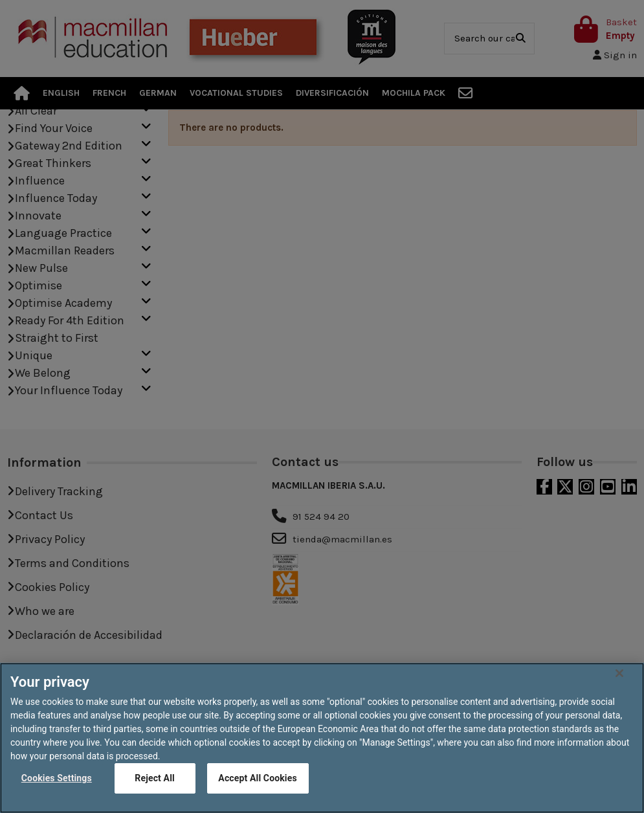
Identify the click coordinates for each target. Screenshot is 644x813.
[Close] (619, 695)
